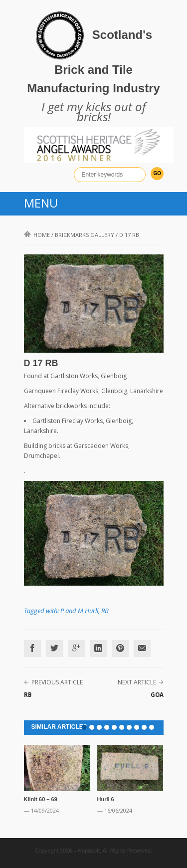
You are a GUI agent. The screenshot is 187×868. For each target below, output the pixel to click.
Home (37, 235)
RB (105, 611)
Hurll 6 (106, 799)
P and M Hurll (79, 611)
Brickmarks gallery (85, 235)
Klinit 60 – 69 (41, 799)
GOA (157, 695)
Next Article (137, 682)
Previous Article (57, 682)
